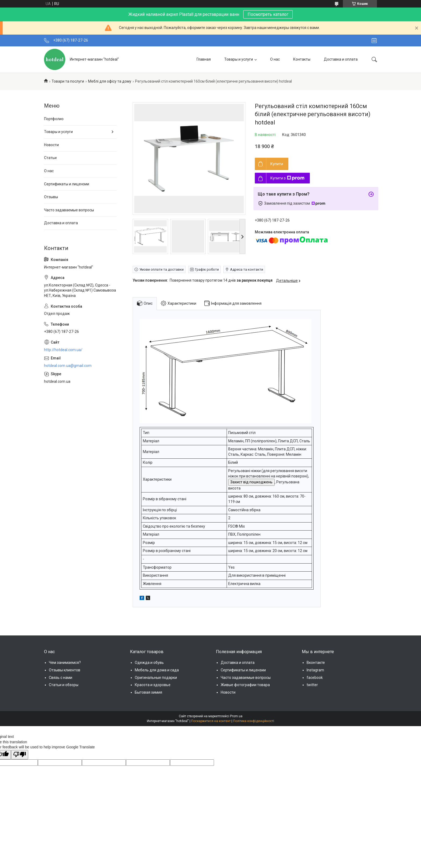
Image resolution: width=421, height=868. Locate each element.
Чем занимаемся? (65, 663)
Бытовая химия (148, 692)
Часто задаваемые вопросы (69, 210)
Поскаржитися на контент (211, 721)
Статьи (50, 158)
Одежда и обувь (149, 663)
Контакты (302, 59)
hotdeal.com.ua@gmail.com (68, 366)
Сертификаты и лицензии (67, 184)
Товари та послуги (68, 81)
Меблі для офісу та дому (110, 81)
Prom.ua (236, 716)
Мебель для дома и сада (157, 670)
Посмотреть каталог (268, 14)
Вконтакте (316, 663)
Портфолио (54, 119)
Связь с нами (61, 678)
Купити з (287, 178)
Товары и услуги (239, 59)
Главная (204, 59)
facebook (315, 678)
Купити (277, 164)
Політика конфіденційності (254, 721)
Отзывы (51, 197)
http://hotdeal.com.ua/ (63, 350)
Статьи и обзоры (64, 685)
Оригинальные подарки (156, 678)
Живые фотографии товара (245, 685)
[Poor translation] (20, 755)
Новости (51, 145)
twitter (312, 685)
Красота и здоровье (153, 685)
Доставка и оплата (341, 59)
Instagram (315, 670)
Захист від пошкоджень (251, 482)
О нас (275, 59)
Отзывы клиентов (65, 670)
